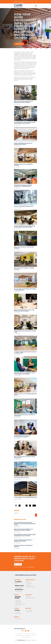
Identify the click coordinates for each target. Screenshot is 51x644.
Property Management (19, 635)
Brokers (28, 634)
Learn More (21, 2)
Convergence (18, 619)
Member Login (28, 635)
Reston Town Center (20, 604)
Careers (24, 634)
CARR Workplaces (18, 6)
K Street (28, 582)
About (33, 635)
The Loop (18, 612)
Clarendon (18, 600)
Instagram (26, 631)
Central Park (29, 610)
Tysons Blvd (18, 605)
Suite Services (19, 634)
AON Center (18, 614)
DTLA (17, 584)
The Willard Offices (31, 587)
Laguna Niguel (19, 588)
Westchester (29, 612)
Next (34, 506)
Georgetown (29, 583)
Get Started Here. (30, 567)
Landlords (33, 634)
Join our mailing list (20, 629)
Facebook (23, 631)
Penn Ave (28, 584)
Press (29, 637)
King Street (18, 603)
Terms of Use (34, 640)
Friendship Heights (31, 598)
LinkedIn (28, 631)
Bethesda (29, 597)
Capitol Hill (29, 586)
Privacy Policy (28, 640)
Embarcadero (19, 592)
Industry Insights (24, 637)
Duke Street (18, 601)
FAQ (35, 635)
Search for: (16, 513)
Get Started (18, 564)
